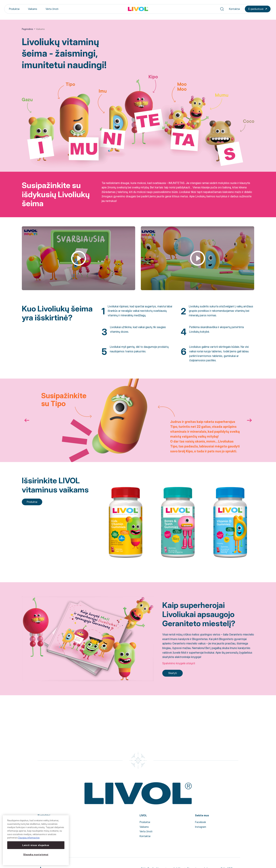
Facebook (200, 822)
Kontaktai (234, 9)
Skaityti (173, 673)
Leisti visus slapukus (36, 845)
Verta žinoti (52, 9)
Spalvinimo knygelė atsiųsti (179, 663)
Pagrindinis (27, 29)
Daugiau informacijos (29, 838)
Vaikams (33, 9)
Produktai (14, 9)
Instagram (201, 827)
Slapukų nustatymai (36, 854)
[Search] (222, 9)
